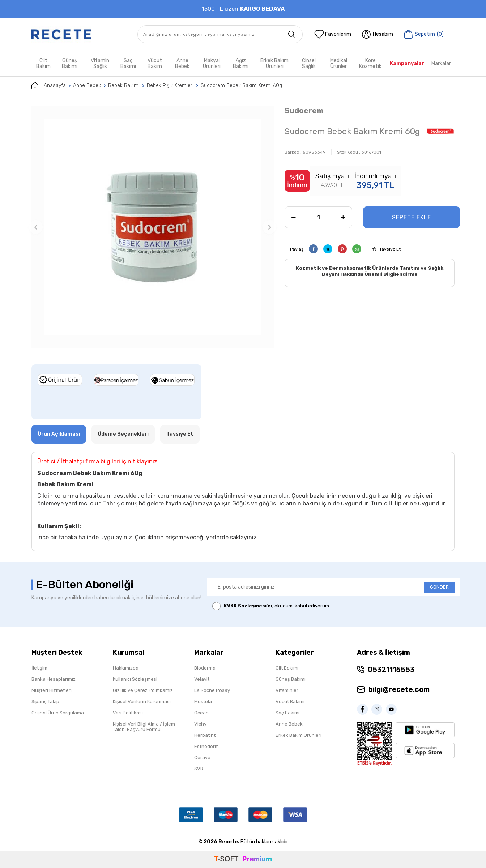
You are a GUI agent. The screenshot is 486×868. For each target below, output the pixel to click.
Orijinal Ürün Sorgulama (58, 713)
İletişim (39, 668)
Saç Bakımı (128, 63)
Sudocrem (304, 110)
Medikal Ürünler (339, 63)
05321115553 (391, 670)
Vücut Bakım (155, 63)
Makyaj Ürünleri (212, 63)
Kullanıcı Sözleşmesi (135, 679)
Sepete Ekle (412, 217)
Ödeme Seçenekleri (123, 434)
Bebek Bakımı (124, 85)
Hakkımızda (126, 668)
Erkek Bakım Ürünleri (274, 63)
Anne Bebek (182, 63)
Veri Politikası (128, 713)
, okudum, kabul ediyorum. (271, 606)
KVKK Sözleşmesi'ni (248, 606)
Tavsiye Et (390, 249)
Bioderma (205, 668)
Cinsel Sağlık (309, 63)
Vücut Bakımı (290, 702)
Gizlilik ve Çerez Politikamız (143, 690)
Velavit (202, 679)
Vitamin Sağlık (100, 63)
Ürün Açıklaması (59, 434)
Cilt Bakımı (287, 668)
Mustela (203, 702)
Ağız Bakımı (241, 63)
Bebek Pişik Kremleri (170, 85)
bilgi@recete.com (399, 689)
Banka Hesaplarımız (54, 679)
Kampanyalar (407, 63)
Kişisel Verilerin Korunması (142, 702)
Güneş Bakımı (70, 63)
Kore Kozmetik (370, 63)
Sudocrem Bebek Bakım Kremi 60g (241, 85)
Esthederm (206, 746)
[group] (153, 227)
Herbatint (205, 735)
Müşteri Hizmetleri (52, 690)
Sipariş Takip (45, 702)
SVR (199, 769)
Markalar (441, 63)
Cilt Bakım (43, 63)
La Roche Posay (212, 690)
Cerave (202, 758)
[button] (36, 227)
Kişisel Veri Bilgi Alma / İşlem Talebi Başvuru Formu (144, 727)
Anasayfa (49, 86)
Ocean (201, 713)
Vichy (200, 724)
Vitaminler (287, 690)
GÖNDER (439, 587)
